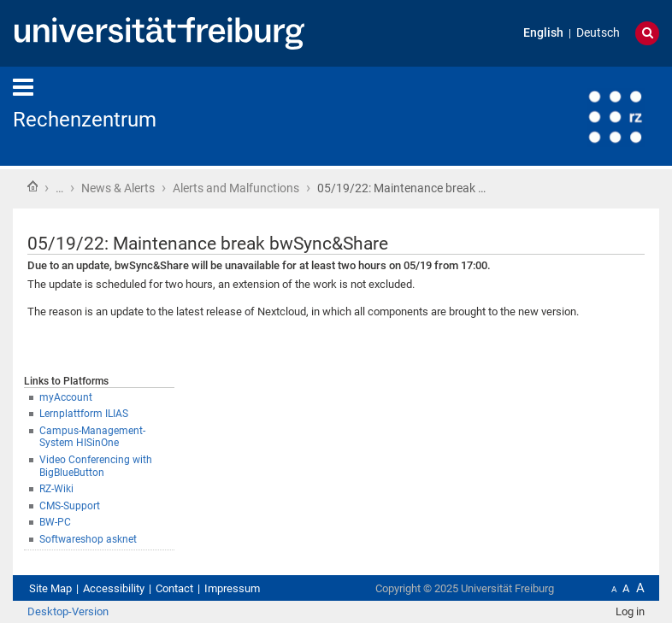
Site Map (50, 588)
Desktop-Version (68, 611)
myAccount (66, 397)
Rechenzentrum (85, 120)
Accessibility (114, 588)
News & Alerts (118, 188)
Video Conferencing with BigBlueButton (96, 466)
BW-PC (55, 522)
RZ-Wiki (56, 489)
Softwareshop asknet (88, 539)
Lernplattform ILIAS (84, 414)
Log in (630, 611)
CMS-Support (70, 506)
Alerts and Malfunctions (236, 188)
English (543, 33)
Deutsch (598, 33)
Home (32, 186)
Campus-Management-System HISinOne (92, 437)
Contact (174, 588)
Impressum (232, 588)
